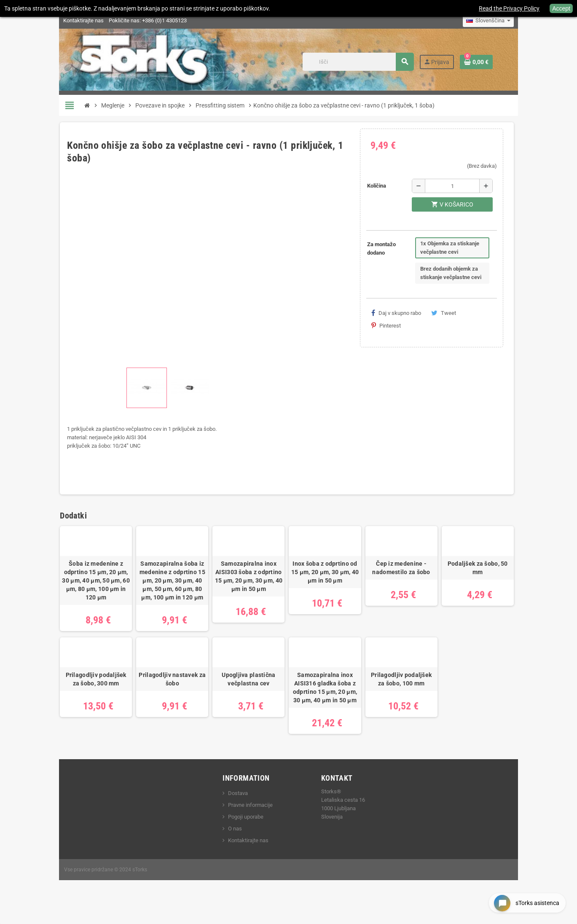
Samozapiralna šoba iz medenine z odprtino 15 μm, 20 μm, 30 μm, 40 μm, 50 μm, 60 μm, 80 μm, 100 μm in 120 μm (161, 595)
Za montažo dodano (390, 248)
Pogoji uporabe (238, 839)
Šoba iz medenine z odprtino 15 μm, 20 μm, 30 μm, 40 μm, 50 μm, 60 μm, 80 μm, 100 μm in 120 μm (76, 591)
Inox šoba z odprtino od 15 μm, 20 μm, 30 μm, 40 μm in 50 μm (329, 587)
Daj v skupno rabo (405, 313)
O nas (227, 851)
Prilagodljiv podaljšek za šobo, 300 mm (76, 702)
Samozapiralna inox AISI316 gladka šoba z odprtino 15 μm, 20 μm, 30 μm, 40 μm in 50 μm (329, 710)
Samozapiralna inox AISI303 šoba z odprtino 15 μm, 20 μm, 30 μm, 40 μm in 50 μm (245, 591)
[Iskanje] (380, 62)
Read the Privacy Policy (509, 8)
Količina (385, 186)
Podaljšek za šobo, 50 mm (497, 578)
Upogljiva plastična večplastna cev (245, 702)
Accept (561, 8)
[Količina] (470, 186)
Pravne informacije (243, 828)
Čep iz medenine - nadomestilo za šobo (413, 583)
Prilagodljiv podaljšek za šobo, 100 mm (413, 702)
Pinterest (489, 313)
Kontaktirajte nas (60, 20)
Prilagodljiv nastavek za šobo (161, 702)
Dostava (230, 816)
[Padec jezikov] (512, 21)
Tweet (452, 313)
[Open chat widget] (524, 900)
